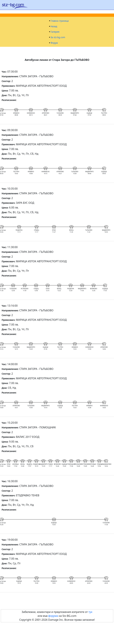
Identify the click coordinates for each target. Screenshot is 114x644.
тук (90, 612)
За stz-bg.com (58, 37)
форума (53, 616)
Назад (54, 26)
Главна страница (60, 21)
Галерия (55, 32)
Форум (54, 43)
